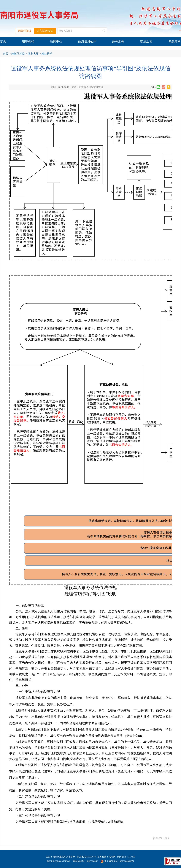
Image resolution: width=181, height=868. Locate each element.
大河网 (112, 857)
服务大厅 (33, 54)
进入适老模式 (45, 31)
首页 (3, 41)
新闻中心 (56, 41)
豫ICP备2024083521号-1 (59, 861)
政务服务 (118, 41)
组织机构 (28, 41)
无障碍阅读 (25, 31)
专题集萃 (174, 41)
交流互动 (146, 41)
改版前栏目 (18, 54)
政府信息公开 (87, 41)
